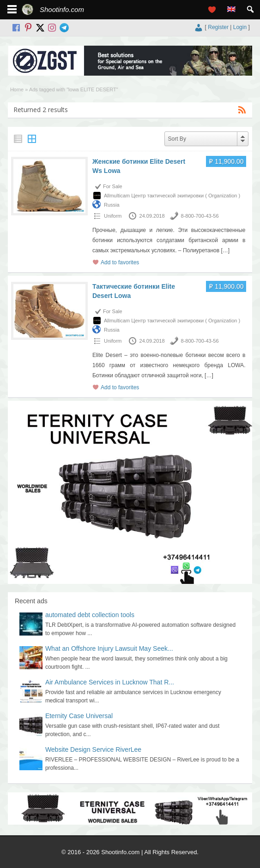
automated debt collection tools (90, 615)
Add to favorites (120, 262)
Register (218, 27)
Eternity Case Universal (79, 716)
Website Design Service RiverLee (93, 749)
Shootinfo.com (62, 9)
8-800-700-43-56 (200, 216)
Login (240, 27)
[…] (225, 250)
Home (17, 89)
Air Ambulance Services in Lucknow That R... (110, 682)
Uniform (113, 216)
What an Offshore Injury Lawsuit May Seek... (109, 648)
